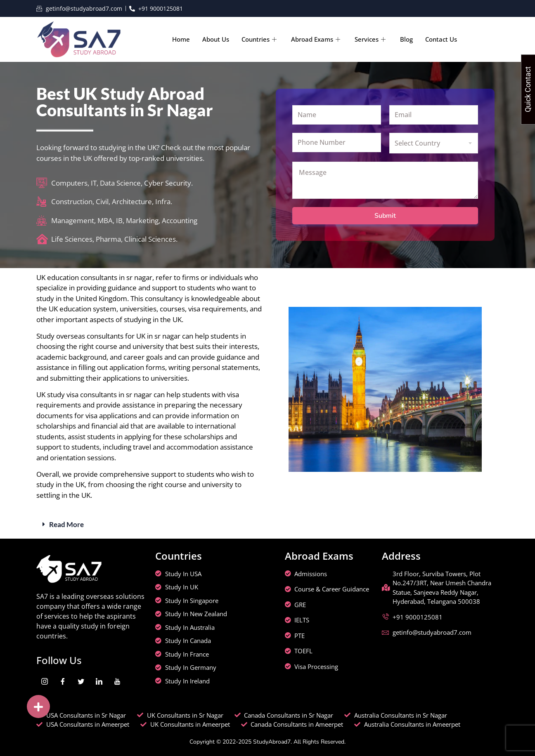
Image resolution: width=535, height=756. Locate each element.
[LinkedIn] (99, 682)
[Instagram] (45, 682)
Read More (66, 524)
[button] (267, 525)
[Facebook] (63, 682)
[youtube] (117, 682)
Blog (406, 39)
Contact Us (441, 39)
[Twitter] (81, 682)
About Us (216, 39)
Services (371, 39)
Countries (260, 39)
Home (181, 39)
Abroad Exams (317, 39)
